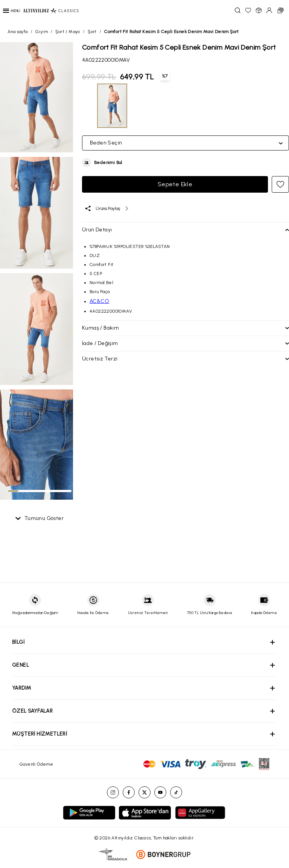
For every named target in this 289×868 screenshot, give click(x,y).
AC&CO (99, 301)
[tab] (13, 491)
